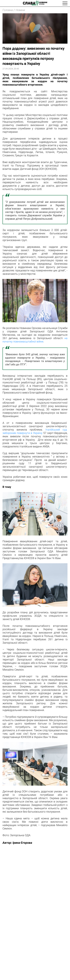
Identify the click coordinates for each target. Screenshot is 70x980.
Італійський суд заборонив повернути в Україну (35, 431)
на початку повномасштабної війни (35, 340)
